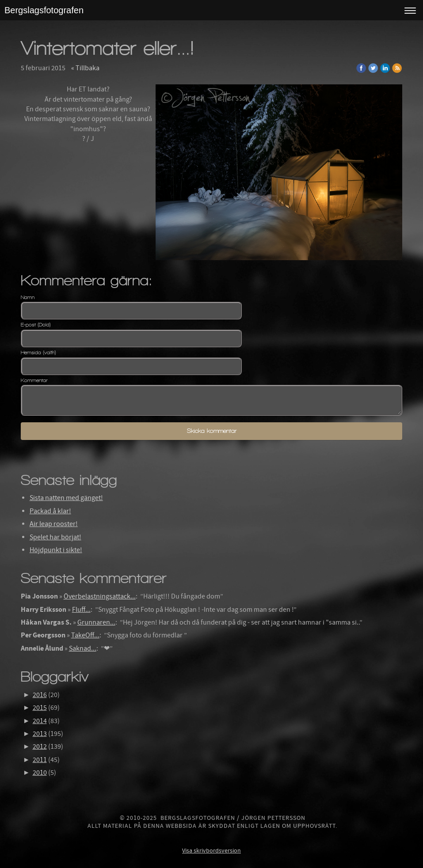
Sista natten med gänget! (66, 498)
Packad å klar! (50, 511)
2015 (40, 708)
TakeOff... (85, 635)
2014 (40, 721)
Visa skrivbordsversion (211, 851)
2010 (40, 773)
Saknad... (83, 648)
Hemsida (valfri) (38, 353)
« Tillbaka (85, 68)
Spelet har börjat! (55, 537)
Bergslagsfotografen (44, 10)
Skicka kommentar (212, 431)
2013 (40, 734)
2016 (40, 695)
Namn (28, 297)
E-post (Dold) (36, 325)
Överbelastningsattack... (100, 596)
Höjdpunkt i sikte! (56, 550)
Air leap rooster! (54, 524)
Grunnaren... (96, 622)
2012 (40, 747)
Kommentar (34, 380)
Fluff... (81, 610)
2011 (40, 760)
